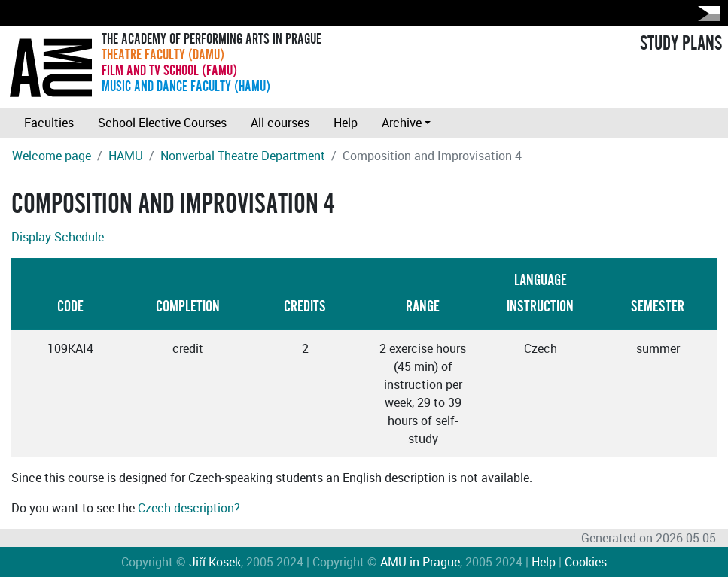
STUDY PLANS (681, 44)
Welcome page (52, 156)
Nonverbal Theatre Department (243, 156)
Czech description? (189, 508)
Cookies (586, 562)
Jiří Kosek (215, 562)
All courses (280, 123)
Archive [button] (402, 123)
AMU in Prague (420, 562)
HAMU (126, 156)
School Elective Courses (162, 123)
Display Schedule (58, 237)
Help (346, 123)
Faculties (49, 123)
